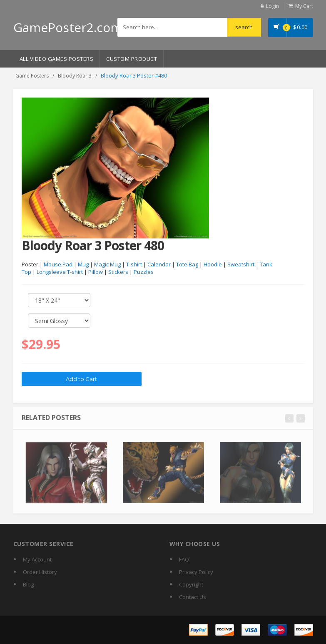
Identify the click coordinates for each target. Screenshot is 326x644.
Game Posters (32, 76)
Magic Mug (107, 265)
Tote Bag (187, 265)
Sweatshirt (241, 265)
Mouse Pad (58, 265)
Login (272, 6)
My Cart (304, 6)
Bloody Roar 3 (75, 76)
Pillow (96, 272)
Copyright (191, 584)
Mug (83, 265)
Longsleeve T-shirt (60, 272)
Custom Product (132, 59)
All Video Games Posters (57, 59)
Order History (40, 572)
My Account (37, 559)
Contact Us (193, 597)
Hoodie (213, 265)
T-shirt (134, 265)
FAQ (184, 559)
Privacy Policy (196, 572)
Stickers (118, 272)
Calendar (159, 265)
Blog (28, 584)
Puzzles (144, 272)
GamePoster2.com (68, 27)
